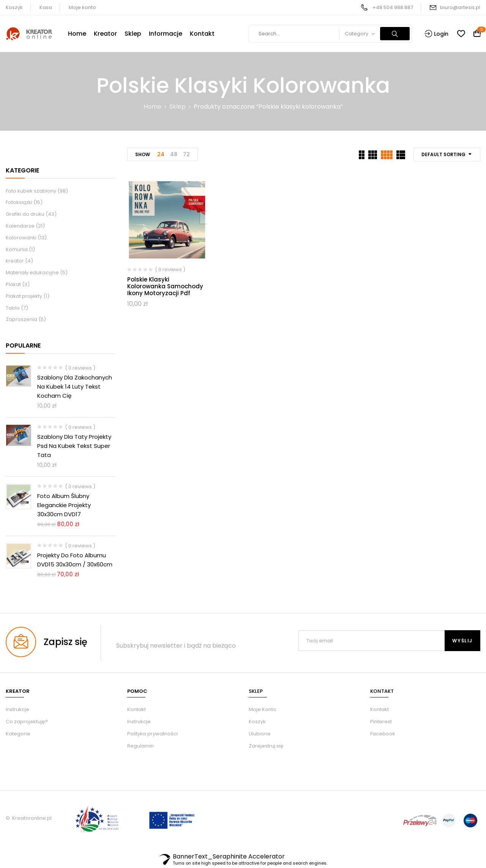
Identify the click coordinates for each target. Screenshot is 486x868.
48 (174, 154)
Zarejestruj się (266, 746)
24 (161, 154)
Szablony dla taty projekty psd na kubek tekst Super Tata (74, 446)
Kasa (46, 7)
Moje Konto (263, 709)
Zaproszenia (21, 319)
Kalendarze (20, 226)
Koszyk (14, 7)
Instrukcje (139, 722)
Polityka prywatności (152, 734)
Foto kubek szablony (31, 191)
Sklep (178, 107)
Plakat (13, 284)
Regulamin (140, 746)
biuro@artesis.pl (460, 7)
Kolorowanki (21, 238)
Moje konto (82, 7)
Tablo (13, 308)
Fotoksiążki (19, 202)
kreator (15, 261)
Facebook (383, 734)
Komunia (17, 249)
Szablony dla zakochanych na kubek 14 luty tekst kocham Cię (75, 387)
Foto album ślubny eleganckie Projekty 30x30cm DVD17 (64, 505)
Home (152, 107)
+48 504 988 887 (393, 7)
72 (186, 154)
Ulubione (260, 734)
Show (143, 154)
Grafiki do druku (25, 214)
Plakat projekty (24, 296)
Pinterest (381, 722)
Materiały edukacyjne (32, 273)
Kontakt (136, 709)
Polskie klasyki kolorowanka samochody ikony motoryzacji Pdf (165, 286)
